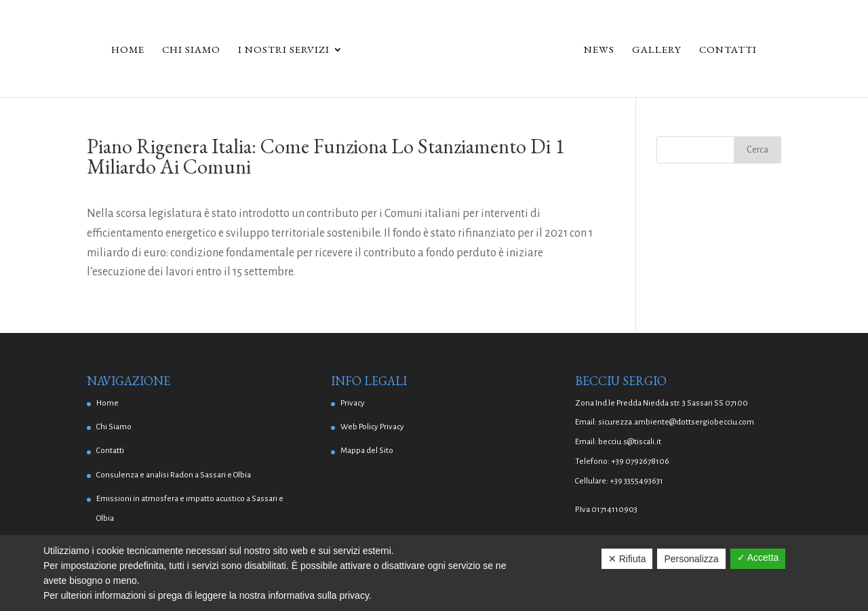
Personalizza (691, 559)
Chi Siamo (191, 50)
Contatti (728, 50)
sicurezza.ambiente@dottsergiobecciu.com (676, 422)
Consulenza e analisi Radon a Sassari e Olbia (174, 475)
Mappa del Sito (367, 451)
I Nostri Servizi (284, 50)
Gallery (657, 50)
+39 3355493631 (636, 481)
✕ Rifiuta (627, 559)
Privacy (353, 403)
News (599, 50)
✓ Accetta (758, 557)
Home (128, 50)
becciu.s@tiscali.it (630, 442)
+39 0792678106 (640, 461)
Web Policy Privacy (372, 427)
